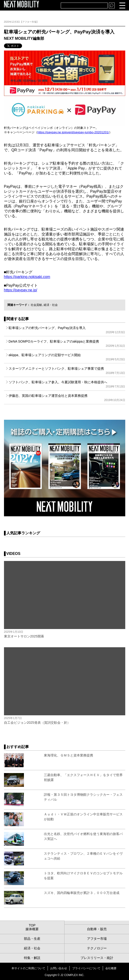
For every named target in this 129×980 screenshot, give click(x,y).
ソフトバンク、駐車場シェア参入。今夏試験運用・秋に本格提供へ (67, 384)
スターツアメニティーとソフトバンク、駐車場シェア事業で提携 (67, 371)
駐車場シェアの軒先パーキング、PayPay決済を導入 (67, 330)
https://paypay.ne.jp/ (21, 290)
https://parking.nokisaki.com (27, 277)
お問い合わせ (59, 968)
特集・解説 (32, 958)
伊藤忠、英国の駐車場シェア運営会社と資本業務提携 (67, 398)
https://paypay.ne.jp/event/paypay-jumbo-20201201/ (73, 132)
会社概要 (111, 968)
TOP (32, 925)
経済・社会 (51, 305)
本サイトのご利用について (28, 968)
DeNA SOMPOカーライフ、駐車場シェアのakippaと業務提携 (67, 344)
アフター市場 (97, 939)
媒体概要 (32, 929)
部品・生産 (32, 939)
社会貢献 (36, 305)
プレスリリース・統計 (97, 958)
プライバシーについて (86, 968)
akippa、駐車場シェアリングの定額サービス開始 (67, 357)
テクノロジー (97, 948)
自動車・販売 (97, 929)
